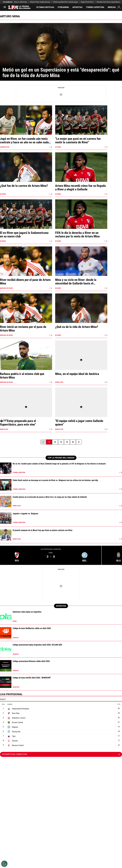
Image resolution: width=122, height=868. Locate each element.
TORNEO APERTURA (95, 7)
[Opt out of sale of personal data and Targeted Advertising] (4, 864)
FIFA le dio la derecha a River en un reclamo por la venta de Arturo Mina (77, 235)
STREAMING (63, 7)
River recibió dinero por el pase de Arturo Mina (25, 282)
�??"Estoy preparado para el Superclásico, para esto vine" (18, 423)
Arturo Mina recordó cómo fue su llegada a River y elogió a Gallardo (80, 188)
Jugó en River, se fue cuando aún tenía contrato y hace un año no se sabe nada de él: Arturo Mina (24, 140)
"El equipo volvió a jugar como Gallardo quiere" (79, 423)
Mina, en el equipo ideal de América (77, 374)
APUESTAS (77, 7)
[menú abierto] (5, 8)
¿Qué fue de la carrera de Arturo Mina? (24, 186)
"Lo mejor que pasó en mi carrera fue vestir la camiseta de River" (78, 140)
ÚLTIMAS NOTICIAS (45, 7)
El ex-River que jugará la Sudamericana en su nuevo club (24, 235)
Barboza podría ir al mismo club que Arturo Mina (22, 376)
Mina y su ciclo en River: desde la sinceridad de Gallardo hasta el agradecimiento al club (76, 282)
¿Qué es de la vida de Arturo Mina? (77, 327)
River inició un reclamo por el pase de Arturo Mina (23, 329)
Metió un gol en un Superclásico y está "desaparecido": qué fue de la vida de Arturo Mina (61, 73)
